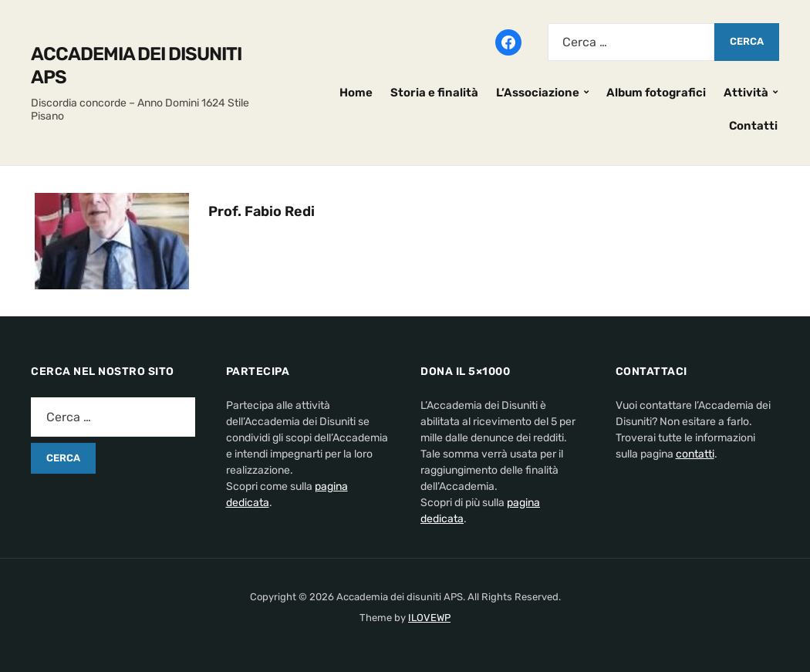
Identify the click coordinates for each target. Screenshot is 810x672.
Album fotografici (656, 93)
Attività (746, 93)
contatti (695, 454)
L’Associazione (538, 93)
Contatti (753, 126)
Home (356, 93)
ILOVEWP (429, 618)
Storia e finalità (434, 93)
